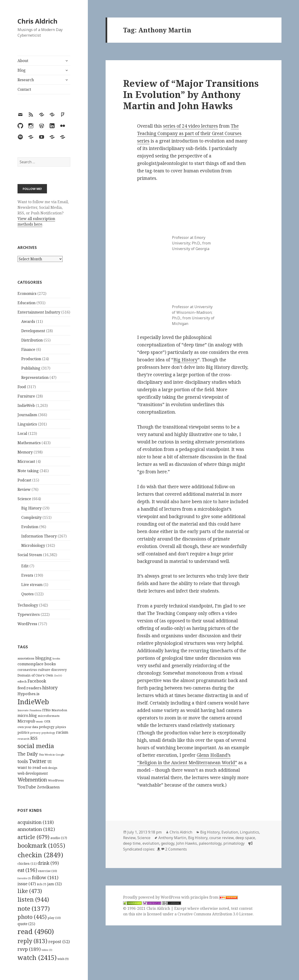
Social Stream (30, 555)
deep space (245, 838)
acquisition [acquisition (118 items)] (36, 822)
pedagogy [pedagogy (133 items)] (47, 727)
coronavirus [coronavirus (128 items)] (27, 670)
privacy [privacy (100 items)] (36, 733)
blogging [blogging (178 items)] (43, 658)
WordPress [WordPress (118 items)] (56, 780)
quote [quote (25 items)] (26, 924)
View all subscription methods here (36, 221)
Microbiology (33, 545)
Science (24, 499)
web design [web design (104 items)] (50, 768)
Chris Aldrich (37, 21)
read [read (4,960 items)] (36, 931)
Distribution (32, 340)
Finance (28, 349)
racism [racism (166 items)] (62, 732)
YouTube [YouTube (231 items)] (27, 787)
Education (27, 303)
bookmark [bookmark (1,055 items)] (41, 845)
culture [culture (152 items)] (44, 670)
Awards (28, 321)
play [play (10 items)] (54, 918)
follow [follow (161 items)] (45, 877)
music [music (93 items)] (40, 721)
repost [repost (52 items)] (59, 942)
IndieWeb (26, 405)
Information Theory (39, 536)
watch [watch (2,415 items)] (37, 957)
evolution (151, 843)
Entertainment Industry (39, 312)
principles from (214, 897)
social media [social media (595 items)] (36, 746)
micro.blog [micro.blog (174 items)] (27, 715)
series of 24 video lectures (190, 126)
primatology (234, 843)
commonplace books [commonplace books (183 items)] (37, 664)
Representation (35, 377)
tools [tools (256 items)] (23, 761)
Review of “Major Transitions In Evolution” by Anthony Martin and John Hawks (191, 94)
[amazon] (158, 849)
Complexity (31, 517)
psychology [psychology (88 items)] (48, 733)
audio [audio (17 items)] (59, 838)
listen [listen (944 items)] (33, 899)
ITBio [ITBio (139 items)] (46, 710)
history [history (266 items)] (50, 688)
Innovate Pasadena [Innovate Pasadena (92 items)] (29, 710)
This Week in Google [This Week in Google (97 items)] (52, 755)
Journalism (27, 415)
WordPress (27, 624)
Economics (27, 293)
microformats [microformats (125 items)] (49, 716)
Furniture (26, 396)
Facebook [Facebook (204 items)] (37, 681)
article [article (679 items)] (34, 837)
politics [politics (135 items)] (23, 732)
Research (26, 80)
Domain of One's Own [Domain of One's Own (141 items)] (35, 675)
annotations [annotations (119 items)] (26, 658)
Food (22, 387)
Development (33, 331)
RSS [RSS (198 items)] (34, 738)
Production (31, 359)
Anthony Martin (172, 838)
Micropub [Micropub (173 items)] (26, 721)
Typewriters (29, 614)
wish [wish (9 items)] (63, 959)
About (23, 61)
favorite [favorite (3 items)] (24, 878)
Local (22, 433)
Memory (25, 452)
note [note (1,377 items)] (34, 908)
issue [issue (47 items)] (27, 884)
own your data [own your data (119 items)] (28, 727)
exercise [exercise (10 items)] (48, 871)
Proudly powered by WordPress (152, 897)
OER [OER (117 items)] (47, 721)
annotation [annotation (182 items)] (36, 829)
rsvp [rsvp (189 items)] (29, 949)
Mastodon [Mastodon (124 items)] (59, 710)
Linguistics (27, 424)
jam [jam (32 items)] (54, 884)
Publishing (31, 368)
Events (27, 575)
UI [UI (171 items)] (50, 762)
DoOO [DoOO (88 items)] (58, 676)
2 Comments (176, 849)
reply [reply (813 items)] (32, 941)
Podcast (24, 480)
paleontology (210, 843)
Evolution (30, 527)
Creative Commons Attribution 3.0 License (215, 914)
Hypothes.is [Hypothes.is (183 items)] (28, 694)
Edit (25, 566)
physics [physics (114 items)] (61, 727)
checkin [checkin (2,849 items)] (40, 855)
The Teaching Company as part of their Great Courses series (189, 133)
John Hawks (187, 843)
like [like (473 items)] (30, 891)
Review (24, 489)
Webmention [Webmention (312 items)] (32, 780)
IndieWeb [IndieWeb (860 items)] (33, 702)
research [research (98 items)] (23, 739)
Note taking (28, 471)
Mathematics (29, 443)
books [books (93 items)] (56, 658)
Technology (28, 605)
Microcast (26, 461)
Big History (31, 508)
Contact (24, 89)
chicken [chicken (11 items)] (27, 864)
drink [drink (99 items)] (48, 863)
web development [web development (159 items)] (33, 773)
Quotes (27, 594)
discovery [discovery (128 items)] (59, 670)
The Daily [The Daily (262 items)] (28, 754)
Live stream (32, 585)
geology (168, 843)
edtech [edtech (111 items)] (22, 682)
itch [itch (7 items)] (42, 884)
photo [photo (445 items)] (32, 917)
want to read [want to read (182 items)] (29, 767)
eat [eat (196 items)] (27, 870)
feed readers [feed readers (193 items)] (29, 688)
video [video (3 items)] (47, 950)
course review (221, 838)
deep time (132, 843)
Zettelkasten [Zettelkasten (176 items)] (48, 787)
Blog (22, 70)
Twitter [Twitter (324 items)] (38, 761)
